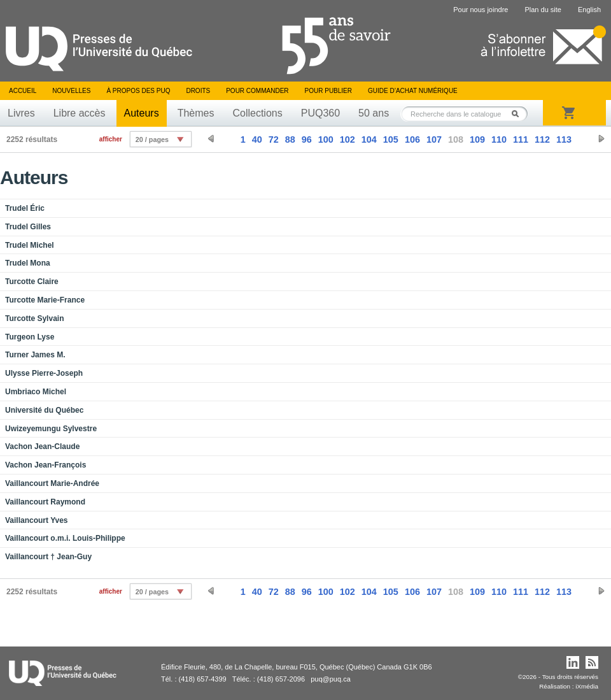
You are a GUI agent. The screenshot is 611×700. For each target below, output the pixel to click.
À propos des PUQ (138, 91)
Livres (21, 113)
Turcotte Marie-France (45, 300)
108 (456, 139)
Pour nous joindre (481, 10)
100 (326, 139)
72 (274, 139)
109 (477, 139)
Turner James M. (35, 355)
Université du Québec (44, 410)
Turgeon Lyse (30, 337)
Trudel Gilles (28, 227)
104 (369, 139)
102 (348, 139)
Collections (257, 113)
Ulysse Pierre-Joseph (44, 373)
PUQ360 (320, 113)
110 (499, 139)
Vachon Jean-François (46, 465)
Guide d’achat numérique (413, 91)
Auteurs (142, 113)
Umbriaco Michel (36, 392)
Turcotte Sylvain (34, 318)
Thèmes (196, 113)
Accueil (23, 91)
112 (542, 139)
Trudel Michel (30, 245)
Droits (198, 91)
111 (521, 139)
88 (290, 139)
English (589, 10)
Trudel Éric (25, 208)
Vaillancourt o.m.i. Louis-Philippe (65, 538)
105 (391, 139)
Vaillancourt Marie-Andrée (52, 483)
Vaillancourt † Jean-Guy (48, 557)
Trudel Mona (28, 263)
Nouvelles (71, 91)
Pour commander (257, 91)
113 (564, 139)
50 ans (374, 113)
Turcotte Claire (32, 282)
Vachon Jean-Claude (42, 446)
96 (307, 139)
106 (412, 139)
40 (257, 139)
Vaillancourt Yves (37, 520)
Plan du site (543, 10)
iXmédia (587, 686)
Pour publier (328, 91)
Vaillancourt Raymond (45, 502)
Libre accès (80, 113)
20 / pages (152, 139)
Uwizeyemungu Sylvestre (51, 429)
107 (434, 139)
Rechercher (519, 114)
